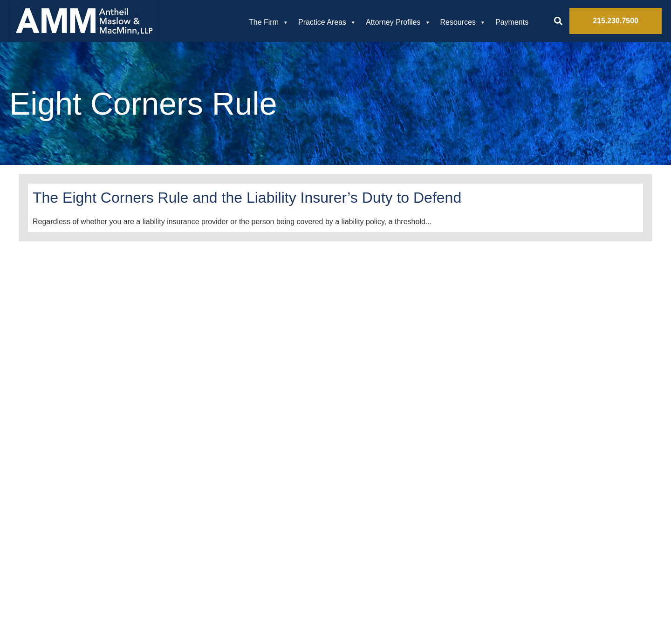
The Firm (269, 22)
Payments (512, 22)
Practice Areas (327, 22)
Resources (463, 22)
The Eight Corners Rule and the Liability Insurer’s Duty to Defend (247, 198)
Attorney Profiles (398, 22)
